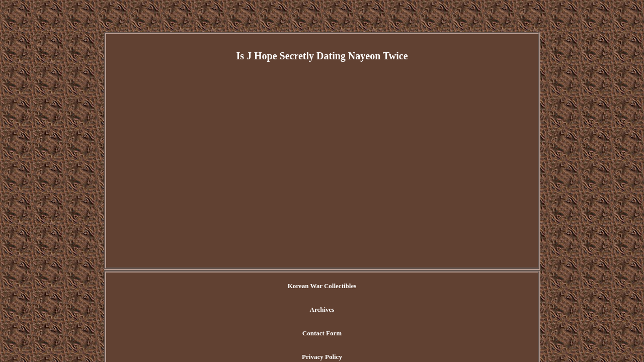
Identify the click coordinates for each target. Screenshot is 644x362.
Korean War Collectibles (219, 286)
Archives (280, 286)
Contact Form (327, 286)
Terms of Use (434, 286)
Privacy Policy (381, 286)
